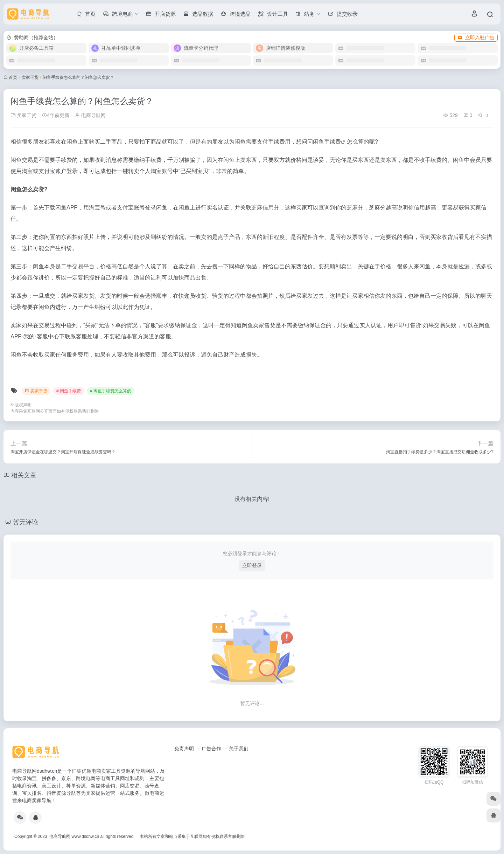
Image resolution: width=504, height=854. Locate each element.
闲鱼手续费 (327, 142)
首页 (13, 77)
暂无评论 (26, 522)
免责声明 (184, 749)
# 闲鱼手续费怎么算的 (111, 391)
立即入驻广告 (476, 37)
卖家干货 (30, 77)
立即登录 (252, 565)
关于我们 (239, 749)
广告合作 (211, 749)
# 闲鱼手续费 (69, 391)
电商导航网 (90, 115)
